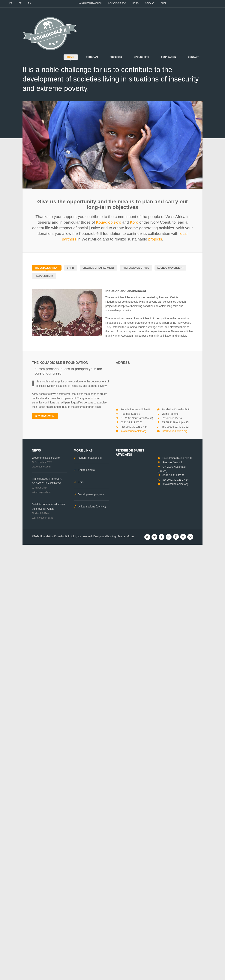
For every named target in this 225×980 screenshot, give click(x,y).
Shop (164, 3)
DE (20, 3)
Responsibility (44, 276)
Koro (136, 3)
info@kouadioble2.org (133, 431)
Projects (116, 57)
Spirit (71, 268)
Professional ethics (136, 268)
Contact (193, 57)
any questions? (45, 416)
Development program (91, 494)
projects (155, 239)
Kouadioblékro (117, 3)
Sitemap (150, 3)
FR (11, 3)
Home (71, 57)
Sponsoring (141, 57)
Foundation (168, 57)
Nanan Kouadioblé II (90, 3)
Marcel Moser (126, 536)
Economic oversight (170, 268)
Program (92, 57)
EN (30, 3)
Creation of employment (98, 268)
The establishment (47, 268)
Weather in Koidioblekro (46, 458)
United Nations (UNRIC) (92, 507)
